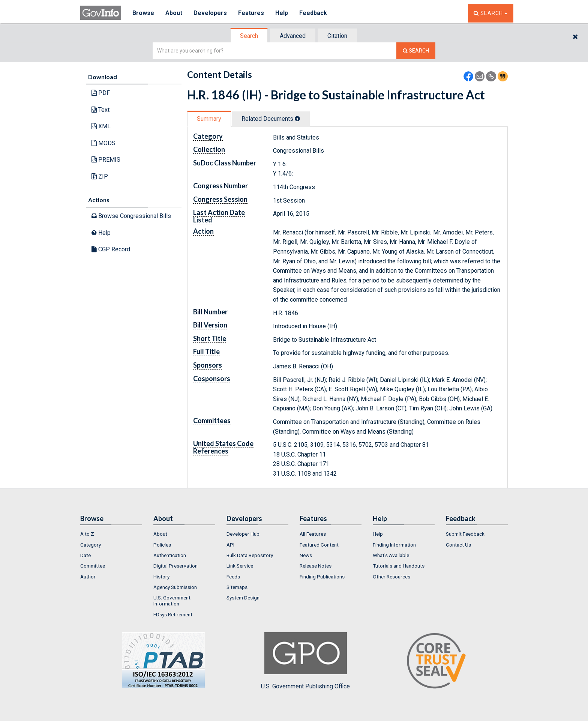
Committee (93, 566)
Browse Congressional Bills (131, 216)
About (174, 13)
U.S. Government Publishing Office (305, 661)
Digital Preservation (175, 566)
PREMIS (106, 160)
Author (88, 577)
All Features (313, 534)
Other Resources (391, 577)
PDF (101, 93)
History (161, 577)
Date (85, 555)
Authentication (170, 555)
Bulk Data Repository (250, 555)
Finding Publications (322, 577)
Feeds (233, 577)
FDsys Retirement (173, 614)
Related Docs (271, 119)
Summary (209, 119)
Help (282, 13)
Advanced (293, 36)
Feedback (313, 13)
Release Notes (316, 566)
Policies (162, 545)
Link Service (240, 566)
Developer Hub (243, 534)
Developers (210, 13)
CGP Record (111, 249)
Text (100, 110)
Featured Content (319, 545)
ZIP (100, 176)
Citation (337, 36)
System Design (243, 598)
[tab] (249, 36)
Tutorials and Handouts (399, 566)
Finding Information (394, 545)
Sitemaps (237, 587)
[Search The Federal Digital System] (416, 51)
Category (91, 545)
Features (251, 13)
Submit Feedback (465, 534)
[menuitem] (111, 534)
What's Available (391, 555)
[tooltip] (297, 119)
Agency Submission (175, 587)
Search (249, 36)
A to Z (87, 534)
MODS (103, 143)
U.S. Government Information (172, 601)
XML (101, 126)
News (306, 555)
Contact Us (458, 545)
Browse (143, 13)
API (230, 545)
